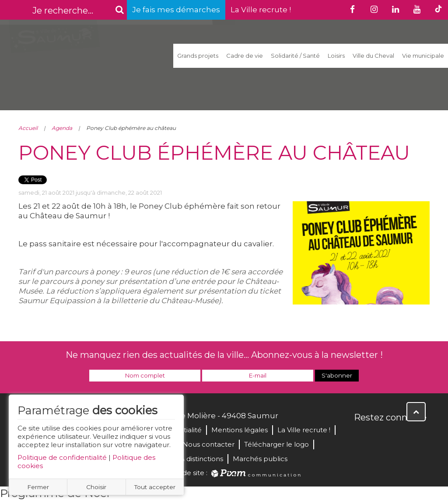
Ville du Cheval (373, 56)
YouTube (400, 436)
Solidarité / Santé (295, 56)
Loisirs (336, 56)
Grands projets (198, 56)
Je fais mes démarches (176, 10)
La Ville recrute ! (261, 10)
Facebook (361, 436)
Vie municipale (423, 56)
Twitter (381, 436)
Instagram (419, 436)
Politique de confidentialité (62, 457)
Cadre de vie (245, 56)
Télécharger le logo (276, 444)
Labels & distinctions (190, 459)
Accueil (28, 128)
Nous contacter (208, 444)
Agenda (62, 128)
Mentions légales (240, 430)
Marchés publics (260, 459)
